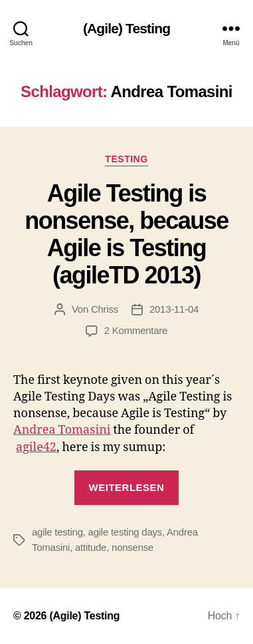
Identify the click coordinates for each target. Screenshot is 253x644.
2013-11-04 (174, 309)
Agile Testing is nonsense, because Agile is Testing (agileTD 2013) (126, 234)
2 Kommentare (136, 330)
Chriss (105, 309)
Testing (126, 159)
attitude (91, 547)
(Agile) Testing (126, 28)
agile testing (57, 532)
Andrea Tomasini (62, 430)
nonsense (132, 547)
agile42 (36, 447)
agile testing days (125, 532)
